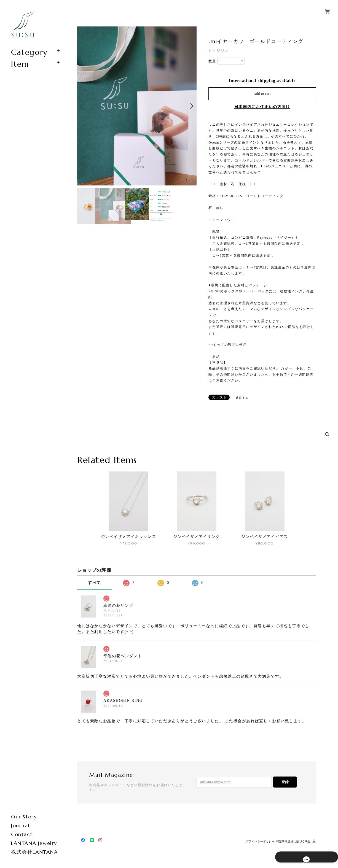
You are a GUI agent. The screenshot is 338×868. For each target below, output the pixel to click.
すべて (94, 583)
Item (20, 64)
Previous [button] (83, 106)
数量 (212, 61)
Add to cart (262, 94)
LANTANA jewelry (34, 843)
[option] (137, 106)
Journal (20, 825)
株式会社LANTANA (34, 852)
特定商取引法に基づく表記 (293, 841)
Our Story (24, 817)
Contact (22, 834)
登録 (285, 782)
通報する (242, 398)
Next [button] (191, 106)
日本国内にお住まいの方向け (262, 107)
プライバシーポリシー (260, 841)
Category (29, 52)
